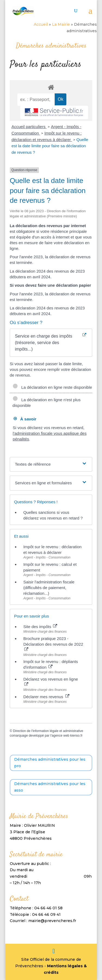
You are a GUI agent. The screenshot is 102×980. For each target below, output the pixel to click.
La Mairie (61, 24)
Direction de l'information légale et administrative (48, 731)
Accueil (41, 24)
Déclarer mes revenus (46, 697)
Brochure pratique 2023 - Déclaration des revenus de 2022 (53, 644)
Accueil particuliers (29, 127)
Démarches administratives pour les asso (50, 787)
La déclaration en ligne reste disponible (52, 387)
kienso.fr (76, 736)
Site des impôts (40, 627)
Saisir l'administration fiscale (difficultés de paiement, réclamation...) (49, 588)
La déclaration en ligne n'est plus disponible (47, 403)
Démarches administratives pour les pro (50, 763)
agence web (61, 736)
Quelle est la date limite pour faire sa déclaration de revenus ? (50, 146)
